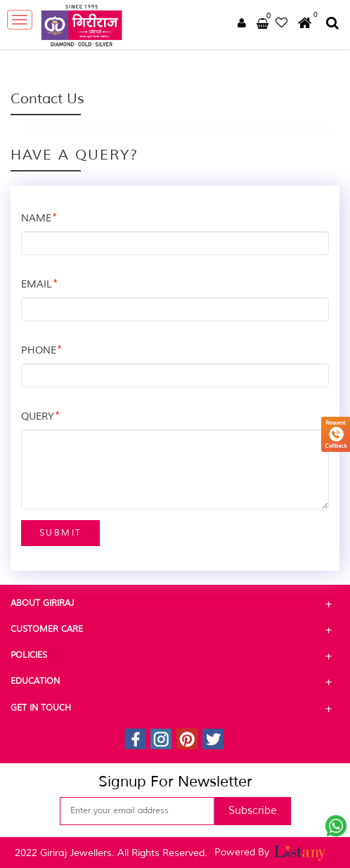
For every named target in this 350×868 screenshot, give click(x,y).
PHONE (41, 351)
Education (175, 682)
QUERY (40, 417)
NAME (39, 219)
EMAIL (39, 285)
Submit (60, 533)
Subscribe (253, 811)
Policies (175, 656)
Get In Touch (175, 708)
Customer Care (175, 630)
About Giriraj (175, 604)
